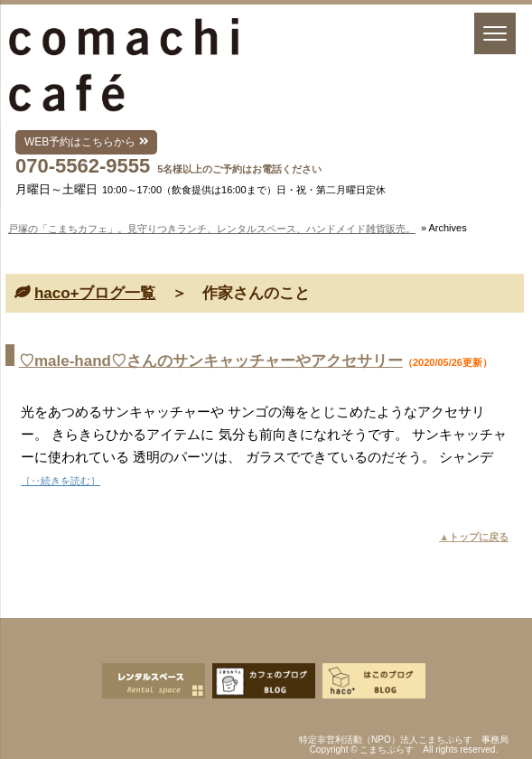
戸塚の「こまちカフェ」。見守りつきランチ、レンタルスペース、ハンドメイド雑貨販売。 (212, 229)
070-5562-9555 (83, 166)
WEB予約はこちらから (86, 142)
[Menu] (495, 33)
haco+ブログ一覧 (95, 293)
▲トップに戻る (474, 537)
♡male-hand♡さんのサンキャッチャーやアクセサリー (211, 361)
